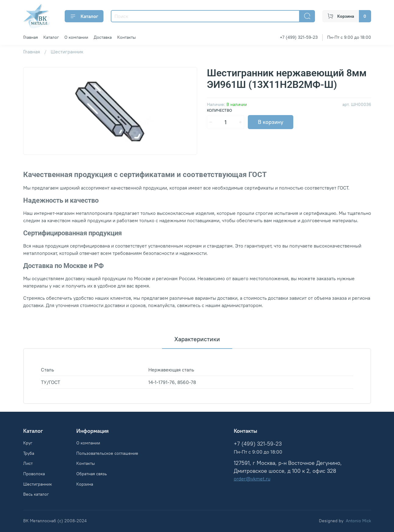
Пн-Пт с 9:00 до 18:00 (349, 37)
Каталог (84, 16)
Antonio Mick (358, 521)
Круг (28, 443)
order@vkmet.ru (252, 479)
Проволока (34, 474)
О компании (76, 37)
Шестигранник (67, 52)
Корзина (85, 484)
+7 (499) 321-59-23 (299, 37)
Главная (31, 37)
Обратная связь (92, 474)
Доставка (103, 37)
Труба (29, 453)
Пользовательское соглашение (107, 453)
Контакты (127, 37)
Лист (28, 463)
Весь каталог (36, 494)
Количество (219, 110)
